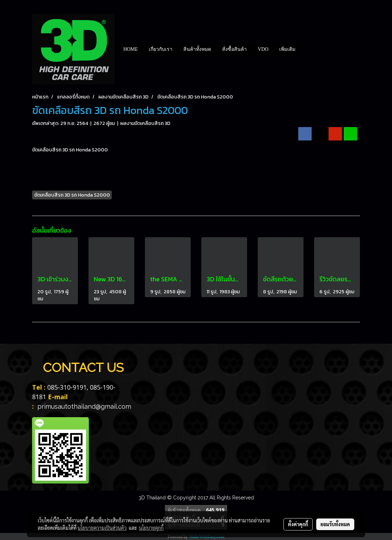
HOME (131, 49)
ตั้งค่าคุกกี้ (298, 524)
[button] (307, 49)
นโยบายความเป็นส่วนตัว (102, 528)
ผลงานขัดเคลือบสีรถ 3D (145, 123)
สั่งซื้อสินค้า (234, 49)
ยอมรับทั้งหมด (335, 524)
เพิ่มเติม (287, 49)
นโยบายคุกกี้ (151, 528)
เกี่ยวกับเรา (161, 49)
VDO (263, 49)
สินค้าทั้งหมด (197, 49)
